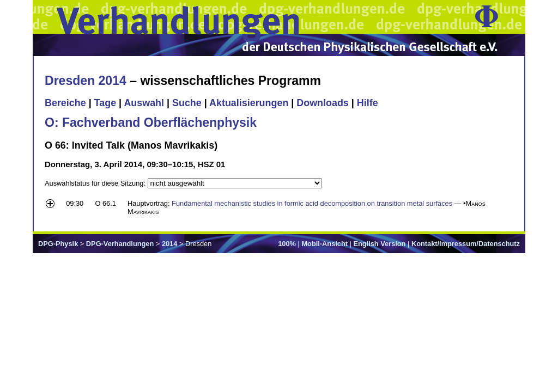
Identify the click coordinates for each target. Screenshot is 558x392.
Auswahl (144, 103)
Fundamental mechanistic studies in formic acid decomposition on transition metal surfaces (312, 203)
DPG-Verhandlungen (120, 244)
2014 (169, 244)
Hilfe (368, 103)
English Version (379, 244)
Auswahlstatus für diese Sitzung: (96, 183)
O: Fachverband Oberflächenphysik (151, 122)
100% (287, 244)
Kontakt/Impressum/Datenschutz (466, 244)
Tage (105, 103)
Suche (187, 103)
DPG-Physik (58, 244)
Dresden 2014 (86, 81)
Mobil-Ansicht (325, 244)
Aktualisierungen (249, 103)
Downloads (323, 103)
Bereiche (65, 103)
